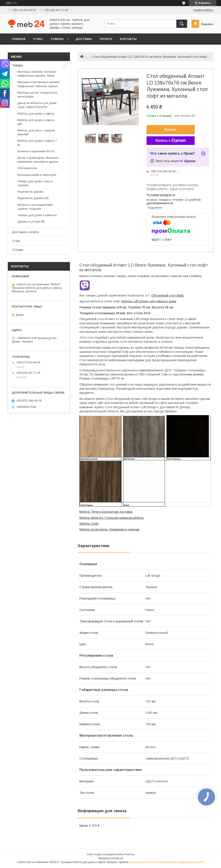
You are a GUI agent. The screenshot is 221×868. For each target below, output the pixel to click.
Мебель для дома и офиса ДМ (36, 122)
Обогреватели (27, 168)
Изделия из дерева (30, 192)
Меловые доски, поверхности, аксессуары (38, 95)
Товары (57, 39)
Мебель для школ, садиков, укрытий (36, 132)
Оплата (106, 39)
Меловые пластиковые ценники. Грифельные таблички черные (39, 84)
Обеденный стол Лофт (168, 295)
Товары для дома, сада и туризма (35, 183)
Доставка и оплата (25, 232)
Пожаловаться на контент (147, 862)
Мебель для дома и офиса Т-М (38, 143)
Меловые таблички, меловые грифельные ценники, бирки (37, 74)
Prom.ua (129, 854)
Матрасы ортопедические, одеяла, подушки (35, 207)
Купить (171, 129)
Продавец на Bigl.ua (110, 858)
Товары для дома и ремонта (37, 215)
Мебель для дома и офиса (36, 114)
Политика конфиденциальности (184, 862)
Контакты (128, 39)
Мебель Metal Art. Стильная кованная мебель (112, 518)
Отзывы (18, 250)
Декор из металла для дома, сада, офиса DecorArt (37, 105)
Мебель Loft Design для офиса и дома (149, 301)
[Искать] (182, 24)
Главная (19, 39)
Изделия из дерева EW (33, 198)
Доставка (84, 39)
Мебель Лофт (89, 524)
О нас (38, 39)
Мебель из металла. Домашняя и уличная (109, 529)
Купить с (171, 141)
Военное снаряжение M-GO (36, 151)
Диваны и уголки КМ (31, 222)
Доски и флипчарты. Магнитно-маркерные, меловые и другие (39, 160)
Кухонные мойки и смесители (37, 175)
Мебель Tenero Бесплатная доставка (106, 512)
